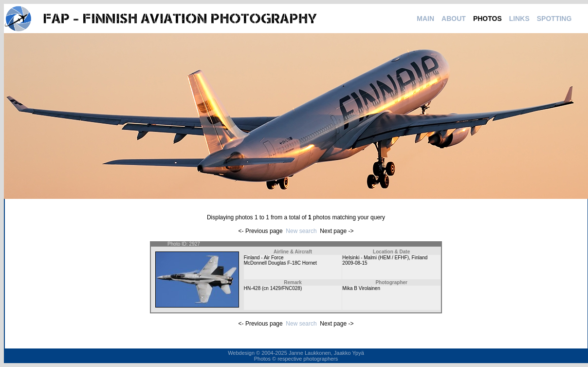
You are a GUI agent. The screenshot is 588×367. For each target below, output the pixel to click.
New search (301, 231)
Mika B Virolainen (361, 288)
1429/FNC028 (285, 288)
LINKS (519, 19)
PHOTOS (487, 19)
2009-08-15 (355, 263)
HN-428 (252, 288)
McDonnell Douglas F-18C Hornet (280, 263)
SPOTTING (554, 19)
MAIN (425, 19)
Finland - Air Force (264, 258)
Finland (420, 258)
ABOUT (454, 19)
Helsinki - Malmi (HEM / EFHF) (376, 258)
